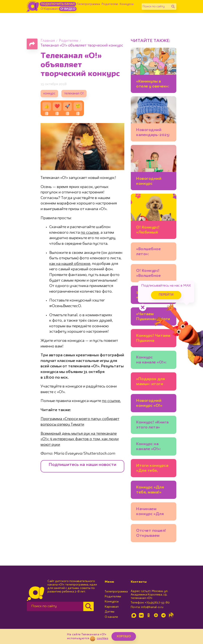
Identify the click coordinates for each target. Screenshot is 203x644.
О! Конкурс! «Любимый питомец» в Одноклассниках (153, 231)
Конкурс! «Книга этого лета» (152, 425)
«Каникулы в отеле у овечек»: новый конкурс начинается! (153, 85)
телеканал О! (74, 94)
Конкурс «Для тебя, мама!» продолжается (151, 491)
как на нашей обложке (70, 264)
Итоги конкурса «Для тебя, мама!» (152, 469)
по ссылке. (111, 401)
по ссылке (90, 233)
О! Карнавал (49, 9)
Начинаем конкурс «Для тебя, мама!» (150, 512)
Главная (48, 41)
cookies (102, 638)
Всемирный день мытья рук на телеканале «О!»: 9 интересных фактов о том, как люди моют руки (80, 439)
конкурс (49, 94)
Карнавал (112, 607)
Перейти (166, 295)
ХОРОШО (124, 636)
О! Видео (68, 9)
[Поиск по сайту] (156, 6)
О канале (111, 617)
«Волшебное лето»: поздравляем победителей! (150, 252)
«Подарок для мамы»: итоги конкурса (151, 382)
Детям (110, 612)
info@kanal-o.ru (152, 607)
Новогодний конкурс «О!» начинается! (149, 404)
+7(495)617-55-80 (157, 603)
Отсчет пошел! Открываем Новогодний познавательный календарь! (153, 534)
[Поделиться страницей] (32, 44)
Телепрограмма (88, 4)
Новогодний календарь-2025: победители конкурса (153, 133)
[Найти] (173, 6)
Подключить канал (58, 4)
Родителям (110, 4)
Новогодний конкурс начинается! (149, 182)
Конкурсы (127, 4)
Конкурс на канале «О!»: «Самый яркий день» (150, 447)
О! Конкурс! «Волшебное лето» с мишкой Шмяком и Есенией (152, 274)
